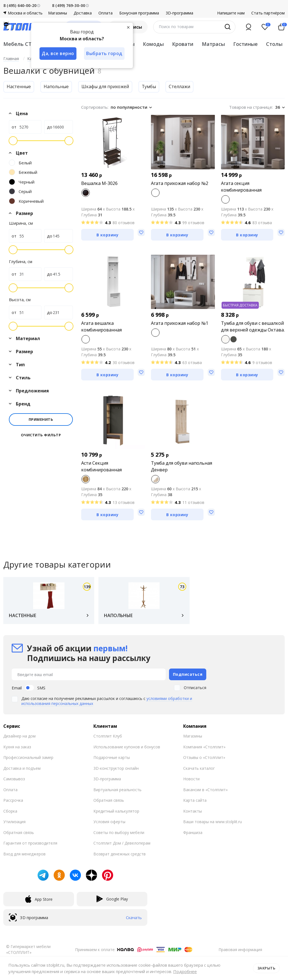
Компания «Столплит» (204, 747)
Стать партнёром (268, 13)
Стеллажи (180, 86)
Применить (41, 419)
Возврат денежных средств (120, 854)
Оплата (105, 13)
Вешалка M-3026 (99, 183)
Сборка (10, 811)
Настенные (19, 86)
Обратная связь (19, 832)
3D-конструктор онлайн (116, 768)
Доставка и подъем (22, 768)
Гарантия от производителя (30, 843)
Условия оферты (109, 822)
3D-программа (179, 13)
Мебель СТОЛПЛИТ (29, 44)
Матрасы (213, 44)
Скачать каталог (199, 768)
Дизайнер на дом (19, 736)
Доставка (83, 13)
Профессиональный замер (28, 757)
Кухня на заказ (17, 747)
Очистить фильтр (41, 435)
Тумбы (150, 86)
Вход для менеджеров (24, 854)
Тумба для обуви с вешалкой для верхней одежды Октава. (253, 326)
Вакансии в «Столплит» (205, 790)
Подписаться (188, 674)
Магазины (58, 13)
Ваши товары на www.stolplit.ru (213, 822)
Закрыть (266, 968)
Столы (274, 44)
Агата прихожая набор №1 (180, 323)
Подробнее (185, 971)
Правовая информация (240, 950)
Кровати (183, 44)
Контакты (193, 811)
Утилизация (14, 822)
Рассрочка (13, 800)
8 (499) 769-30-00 (69, 5)
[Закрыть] (128, 27)
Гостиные (245, 44)
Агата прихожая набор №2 (180, 183)
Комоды (153, 44)
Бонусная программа (139, 13)
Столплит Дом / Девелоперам (122, 843)
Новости (191, 779)
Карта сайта (195, 800)
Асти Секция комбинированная (101, 466)
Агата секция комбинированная (241, 187)
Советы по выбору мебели (119, 832)
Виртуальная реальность (117, 790)
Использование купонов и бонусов (127, 747)
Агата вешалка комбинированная (101, 326)
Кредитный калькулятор (116, 811)
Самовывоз (14, 779)
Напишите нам (231, 13)
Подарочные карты (112, 757)
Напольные (56, 86)
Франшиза (193, 832)
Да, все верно (58, 53)
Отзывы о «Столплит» (204, 757)
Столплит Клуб (108, 736)
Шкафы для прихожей (106, 86)
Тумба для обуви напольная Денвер (182, 466)
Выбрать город (105, 53)
